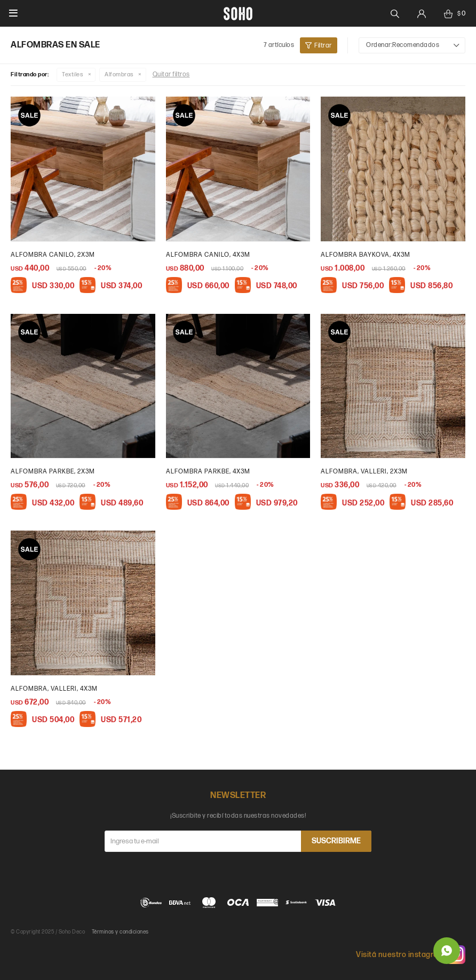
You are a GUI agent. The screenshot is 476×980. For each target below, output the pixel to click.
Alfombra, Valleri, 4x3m (54, 689)
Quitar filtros (171, 74)
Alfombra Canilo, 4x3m (208, 255)
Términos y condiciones (120, 932)
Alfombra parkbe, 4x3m (208, 472)
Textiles (73, 74)
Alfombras (119, 74)
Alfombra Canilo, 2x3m (53, 255)
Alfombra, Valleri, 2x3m (364, 472)
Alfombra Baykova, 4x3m (366, 255)
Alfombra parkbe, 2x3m (53, 472)
